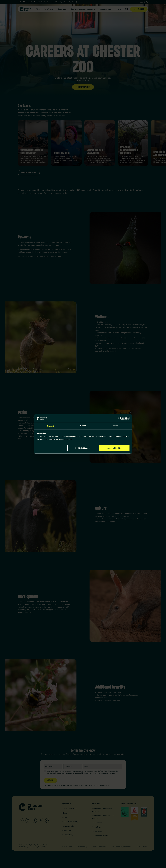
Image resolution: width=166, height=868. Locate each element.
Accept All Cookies (114, 448)
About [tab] (116, 426)
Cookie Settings (83, 448)
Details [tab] (83, 426)
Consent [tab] (50, 426)
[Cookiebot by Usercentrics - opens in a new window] (120, 418)
